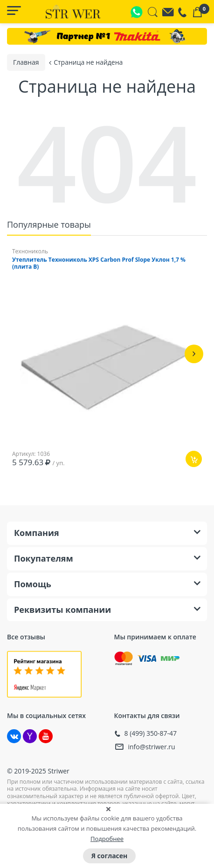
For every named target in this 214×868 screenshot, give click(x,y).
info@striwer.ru (152, 747)
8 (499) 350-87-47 (151, 733)
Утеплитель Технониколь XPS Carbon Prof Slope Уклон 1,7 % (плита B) (99, 263)
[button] (194, 354)
